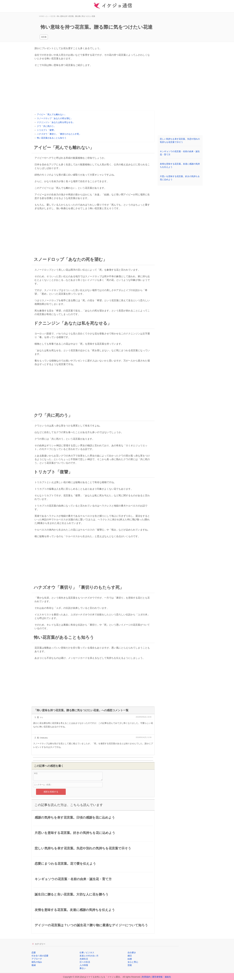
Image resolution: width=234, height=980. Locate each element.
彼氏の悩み (37, 962)
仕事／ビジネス (87, 953)
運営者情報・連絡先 (162, 977)
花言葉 (44, 37)
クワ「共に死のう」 (46, 126)
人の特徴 (84, 965)
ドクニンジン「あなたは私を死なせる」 (56, 122)
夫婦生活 (84, 959)
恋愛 (34, 953)
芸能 (130, 965)
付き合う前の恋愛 (40, 956)
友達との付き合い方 (89, 956)
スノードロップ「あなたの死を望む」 (55, 118)
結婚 (130, 959)
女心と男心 (133, 962)
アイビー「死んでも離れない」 (52, 114)
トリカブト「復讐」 (46, 130)
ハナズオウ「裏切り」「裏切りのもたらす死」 (59, 134)
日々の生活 (85, 962)
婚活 (130, 956)
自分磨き (132, 953)
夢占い (83, 968)
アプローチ (37, 959)
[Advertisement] (93, 90)
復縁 (34, 965)
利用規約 (146, 977)
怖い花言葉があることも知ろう (52, 138)
